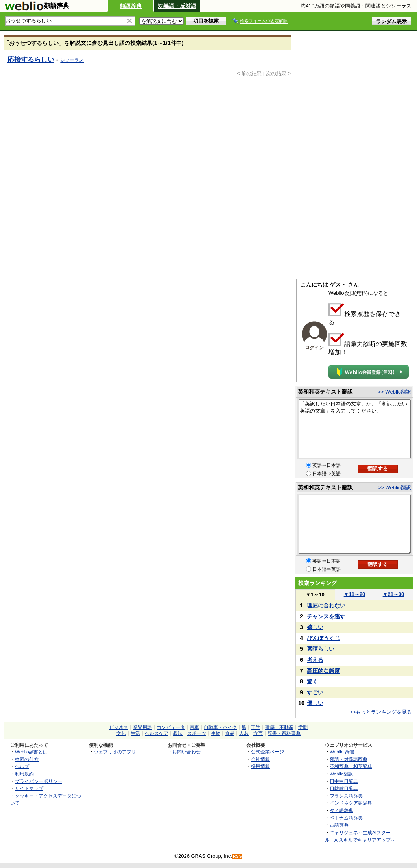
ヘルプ (22, 766)
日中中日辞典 (344, 781)
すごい (315, 692)
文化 (121, 733)
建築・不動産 (279, 727)
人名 (244, 733)
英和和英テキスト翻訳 (325, 392)
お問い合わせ (186, 752)
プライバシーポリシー (39, 781)
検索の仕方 (27, 759)
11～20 (355, 594)
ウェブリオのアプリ (115, 752)
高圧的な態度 (323, 671)
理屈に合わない (326, 605)
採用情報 (260, 766)
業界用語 (142, 727)
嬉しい (315, 627)
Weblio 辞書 (342, 752)
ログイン (314, 348)
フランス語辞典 (346, 796)
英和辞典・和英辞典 (351, 766)
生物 (216, 733)
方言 (258, 733)
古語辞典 (339, 825)
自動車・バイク (220, 727)
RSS (238, 856)
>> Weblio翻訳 (395, 392)
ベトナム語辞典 (346, 818)
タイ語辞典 (341, 810)
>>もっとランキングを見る (381, 712)
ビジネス (119, 727)
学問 (303, 727)
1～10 (315, 595)
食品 (230, 733)
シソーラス (72, 60)
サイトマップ (29, 788)
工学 (256, 727)
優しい (315, 703)
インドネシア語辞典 (351, 803)
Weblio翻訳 (341, 774)
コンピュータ (171, 727)
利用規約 (24, 774)
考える (315, 660)
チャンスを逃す (326, 616)
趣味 (178, 733)
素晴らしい (321, 649)
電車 (194, 727)
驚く (312, 681)
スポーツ (197, 733)
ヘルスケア (157, 733)
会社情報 (260, 759)
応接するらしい (31, 59)
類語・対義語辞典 (349, 759)
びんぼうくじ (323, 638)
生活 (135, 733)
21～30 (394, 594)
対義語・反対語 (177, 6)
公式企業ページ (268, 752)
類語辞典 (131, 6)
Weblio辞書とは (31, 752)
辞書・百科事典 (284, 733)
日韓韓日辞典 (344, 788)
